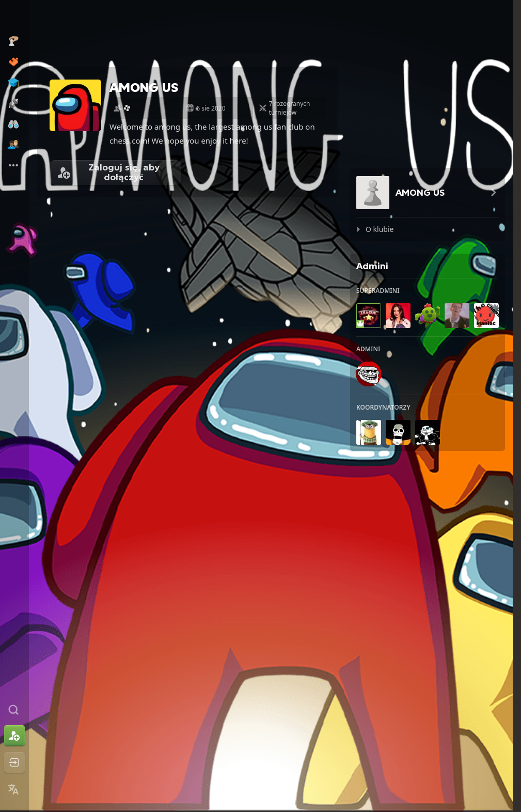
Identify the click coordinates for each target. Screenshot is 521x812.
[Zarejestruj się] (14, 736)
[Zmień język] (14, 789)
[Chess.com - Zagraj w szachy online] (14, 18)
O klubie (380, 229)
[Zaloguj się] (14, 762)
